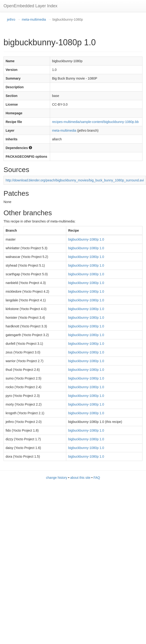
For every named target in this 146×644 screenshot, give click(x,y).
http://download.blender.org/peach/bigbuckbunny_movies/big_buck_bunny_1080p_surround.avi (75, 180)
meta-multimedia (34, 19)
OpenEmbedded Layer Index (30, 6)
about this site (80, 478)
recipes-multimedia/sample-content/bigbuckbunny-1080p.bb (95, 122)
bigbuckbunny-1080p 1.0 (86, 239)
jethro (11, 19)
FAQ (97, 478)
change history (57, 478)
